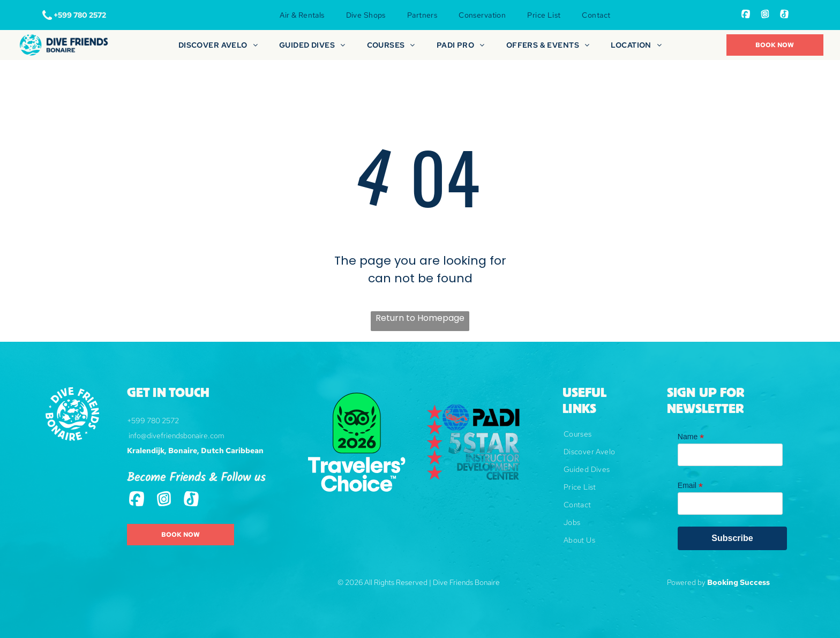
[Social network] (746, 15)
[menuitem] (302, 15)
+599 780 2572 (153, 421)
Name (691, 437)
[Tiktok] (784, 15)
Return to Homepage (420, 318)
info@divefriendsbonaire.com (177, 436)
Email (690, 486)
